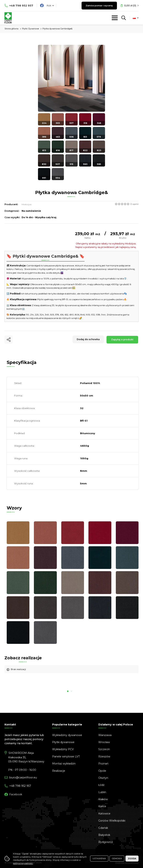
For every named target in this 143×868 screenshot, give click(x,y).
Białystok (104, 835)
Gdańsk (103, 828)
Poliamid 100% (90, 383)
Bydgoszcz (106, 842)
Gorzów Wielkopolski (112, 821)
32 (82, 408)
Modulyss (27, 204)
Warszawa (105, 735)
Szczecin (104, 749)
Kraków (103, 799)
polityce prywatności (23, 863)
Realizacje (59, 771)
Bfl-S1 (84, 421)
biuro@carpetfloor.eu (23, 777)
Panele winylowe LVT (66, 756)
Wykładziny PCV (63, 749)
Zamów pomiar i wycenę (97, 5)
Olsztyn (103, 778)
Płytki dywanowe (63, 742)
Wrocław (104, 742)
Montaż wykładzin (64, 764)
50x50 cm (87, 396)
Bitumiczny (88, 433)
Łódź (101, 785)
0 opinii (134, 204)
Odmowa (117, 859)
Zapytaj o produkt (122, 339)
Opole (102, 771)
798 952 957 (21, 6)
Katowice (104, 814)
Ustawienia (99, 859)
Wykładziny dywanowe (67, 735)
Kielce (102, 806)
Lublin (102, 792)
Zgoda (132, 859)
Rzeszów (104, 756)
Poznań (103, 764)
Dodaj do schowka (86, 339)
